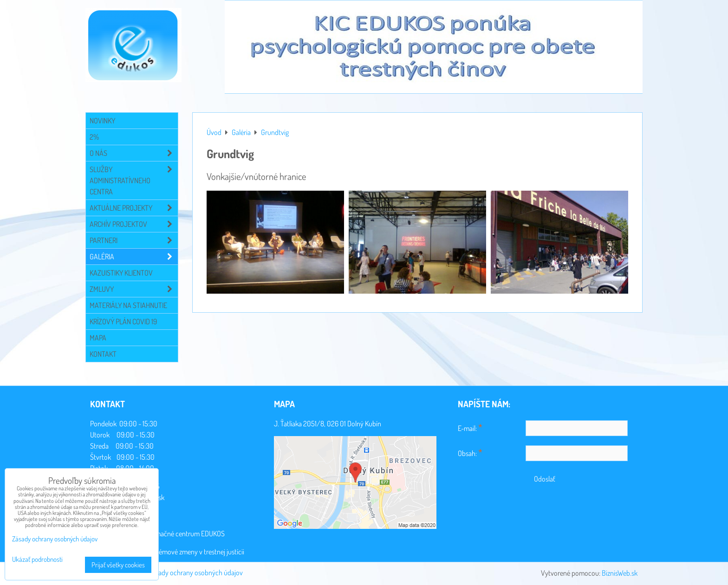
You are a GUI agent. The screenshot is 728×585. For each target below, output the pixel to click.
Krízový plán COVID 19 (123, 321)
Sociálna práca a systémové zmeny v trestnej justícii (172, 552)
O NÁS (134, 153)
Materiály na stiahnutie (128, 305)
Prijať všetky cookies (118, 565)
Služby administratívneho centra (134, 180)
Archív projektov (134, 224)
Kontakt (103, 354)
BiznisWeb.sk (620, 573)
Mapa (98, 338)
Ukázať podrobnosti (37, 560)
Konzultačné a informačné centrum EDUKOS (163, 534)
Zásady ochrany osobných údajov (196, 572)
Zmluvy (134, 289)
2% (94, 137)
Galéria (134, 257)
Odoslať (545, 479)
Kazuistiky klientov (121, 273)
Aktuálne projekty (134, 208)
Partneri (134, 240)
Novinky (102, 121)
